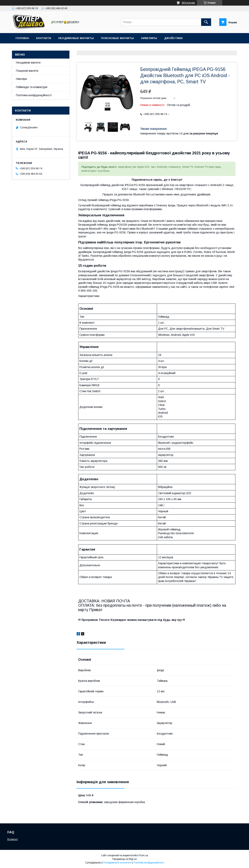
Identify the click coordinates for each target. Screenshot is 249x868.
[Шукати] (206, 22)
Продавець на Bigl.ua (125, 859)
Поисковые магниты (117, 38)
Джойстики (173, 38)
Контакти (44, 38)
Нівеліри (21, 79)
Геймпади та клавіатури (32, 87)
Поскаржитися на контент (117, 863)
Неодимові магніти (28, 63)
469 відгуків (188, 3)
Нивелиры (149, 38)
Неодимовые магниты (76, 38)
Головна (22, 38)
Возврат (13, 839)
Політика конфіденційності (34, 95)
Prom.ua (143, 855)
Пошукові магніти (27, 71)
